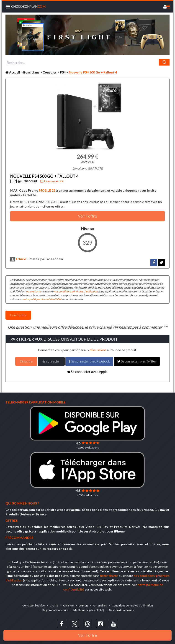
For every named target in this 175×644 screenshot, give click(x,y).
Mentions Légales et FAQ (89, 610)
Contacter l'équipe (33, 605)
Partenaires (100, 605)
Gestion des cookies (121, 610)
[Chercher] (164, 62)
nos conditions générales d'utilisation (76, 291)
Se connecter (51, 361)
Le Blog (83, 605)
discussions (98, 350)
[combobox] (87, 62)
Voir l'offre (87, 635)
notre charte (33, 291)
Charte (54, 605)
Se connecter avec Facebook (89, 361)
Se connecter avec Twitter (137, 361)
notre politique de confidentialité (42, 299)
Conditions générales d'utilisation (132, 605)
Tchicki (18, 259)
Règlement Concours (55, 610)
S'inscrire (26, 361)
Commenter (18, 315)
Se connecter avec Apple (87, 372)
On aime (68, 605)
